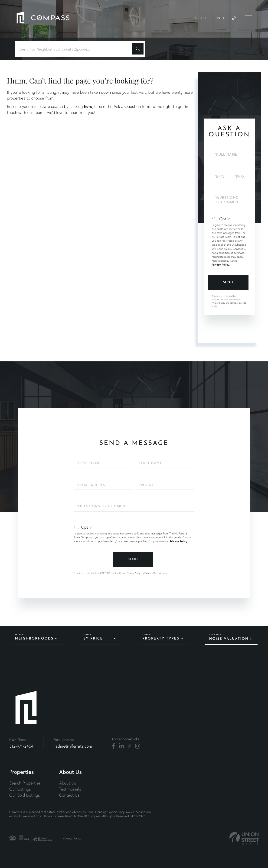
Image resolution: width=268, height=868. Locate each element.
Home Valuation (229, 639)
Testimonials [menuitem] (70, 789)
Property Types (161, 639)
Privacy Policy (221, 265)
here (88, 106)
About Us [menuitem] (68, 783)
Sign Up (201, 19)
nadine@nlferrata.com (73, 746)
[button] (138, 49)
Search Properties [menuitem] (25, 783)
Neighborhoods (34, 639)
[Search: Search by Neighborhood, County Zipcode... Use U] (75, 49)
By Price (93, 639)
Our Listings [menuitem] (20, 789)
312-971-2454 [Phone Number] (21, 746)
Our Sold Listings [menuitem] (25, 795)
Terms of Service (238, 303)
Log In (219, 19)
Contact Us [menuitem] (69, 795)
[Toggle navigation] (248, 18)
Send (228, 282)
